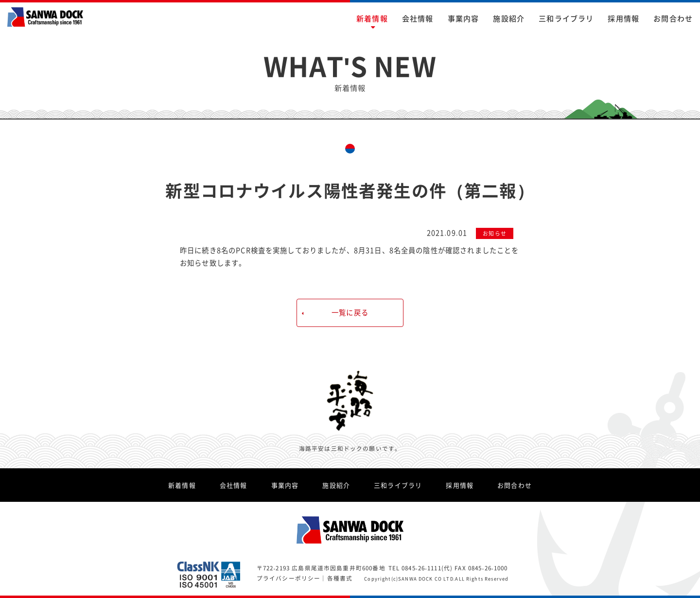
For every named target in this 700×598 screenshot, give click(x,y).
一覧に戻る (350, 312)
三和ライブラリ (566, 18)
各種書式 (340, 578)
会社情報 (418, 18)
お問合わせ (673, 18)
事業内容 (464, 18)
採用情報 (623, 18)
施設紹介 (509, 18)
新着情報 (372, 18)
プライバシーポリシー (289, 578)
